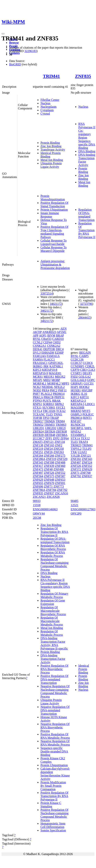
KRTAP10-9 (40, 373)
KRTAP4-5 (78, 404)
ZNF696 (38, 486)
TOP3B (38, 418)
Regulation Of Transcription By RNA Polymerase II (87, 230)
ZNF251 (38, 452)
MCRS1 (38, 377)
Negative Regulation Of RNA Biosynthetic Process (55, 727)
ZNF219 (38, 449)
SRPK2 (59, 404)
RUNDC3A (78, 425)
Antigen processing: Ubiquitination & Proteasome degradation (55, 265)
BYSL (37, 339)
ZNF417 (38, 466)
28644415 (84, 318)
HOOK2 (84, 387)
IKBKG (38, 366)
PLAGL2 (46, 394)
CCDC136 (77, 359)
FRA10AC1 (40, 363)
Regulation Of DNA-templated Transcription (86, 215)
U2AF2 (82, 452)
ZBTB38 (61, 432)
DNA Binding (87, 151)
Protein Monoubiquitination (53, 198)
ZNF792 (62, 490)
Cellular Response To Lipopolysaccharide (54, 242)
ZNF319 (51, 459)
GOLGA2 (85, 377)
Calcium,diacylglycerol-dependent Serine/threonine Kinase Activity (55, 774)
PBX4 (46, 390)
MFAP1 (38, 380)
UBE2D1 (39, 428)
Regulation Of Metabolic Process (52, 633)
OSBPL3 (76, 414)
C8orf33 (46, 339)
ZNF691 (60, 483)
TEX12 (85, 438)
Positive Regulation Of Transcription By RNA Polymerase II (54, 796)
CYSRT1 (76, 373)
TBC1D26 (49, 411)
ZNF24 (48, 449)
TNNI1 (58, 414)
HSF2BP (87, 390)
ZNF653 (60, 480)
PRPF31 (59, 397)
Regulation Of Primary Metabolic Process (54, 595)
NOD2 (37, 390)
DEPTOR (49, 349)
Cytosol (45, 114)
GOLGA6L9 (79, 380)
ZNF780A (39, 490)
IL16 (84, 394)
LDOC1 (90, 404)
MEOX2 (60, 377)
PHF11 (62, 390)
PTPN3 (37, 401)
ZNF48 (48, 469)
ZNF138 (38, 445)
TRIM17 (38, 421)
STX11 (37, 408)
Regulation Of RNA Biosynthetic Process (53, 547)
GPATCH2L (56, 363)
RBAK (56, 401)
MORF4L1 (40, 383)
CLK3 (91, 370)
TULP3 (87, 449)
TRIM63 (61, 425)
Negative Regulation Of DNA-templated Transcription (55, 710)
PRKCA (38, 397)
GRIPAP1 (77, 383)
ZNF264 (38, 456)
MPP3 (65, 383)
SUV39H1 (49, 408)
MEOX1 (49, 377)
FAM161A (53, 356)
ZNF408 (60, 462)
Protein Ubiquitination (54, 210)
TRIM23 (76, 445)
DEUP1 (87, 373)
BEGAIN (85, 353)
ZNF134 (60, 442)
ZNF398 (49, 462)
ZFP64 (64, 438)
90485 (75, 501)
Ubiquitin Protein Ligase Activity (51, 165)
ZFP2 (56, 438)
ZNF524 (87, 462)
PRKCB (48, 397)
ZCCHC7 (39, 438)
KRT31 (84, 397)
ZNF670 (49, 483)
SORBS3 (48, 404)
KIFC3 (37, 370)
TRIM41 (51, 76)
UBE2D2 (51, 428)
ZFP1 (49, 438)
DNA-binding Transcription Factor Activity (53, 659)
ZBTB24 (38, 432)
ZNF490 (59, 469)
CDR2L (90, 366)
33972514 (47, 293)
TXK (74, 452)
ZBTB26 (50, 432)
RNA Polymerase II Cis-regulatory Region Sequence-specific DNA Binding (87, 136)
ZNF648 (49, 480)
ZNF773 (59, 486)
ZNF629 (38, 480)
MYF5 (86, 411)
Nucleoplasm (48, 107)
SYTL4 (37, 411)
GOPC (91, 380)
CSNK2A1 (40, 346)
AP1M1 (62, 332)
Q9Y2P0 (76, 513)
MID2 (47, 380)
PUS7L (47, 401)
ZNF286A (39, 459)
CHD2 (57, 342)
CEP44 (48, 342)
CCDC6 (88, 363)
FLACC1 (49, 359)
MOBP (56, 380)
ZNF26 (48, 452)
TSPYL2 (76, 449)
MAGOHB (77, 408)
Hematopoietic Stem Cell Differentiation (53, 825)
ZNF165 (49, 445)
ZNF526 (49, 473)
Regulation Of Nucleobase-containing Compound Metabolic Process (55, 564)
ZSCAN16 (61, 493)
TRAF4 (83, 442)
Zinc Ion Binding (51, 146)
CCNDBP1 (78, 366)
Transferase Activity (53, 150)
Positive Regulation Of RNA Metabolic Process (55, 736)
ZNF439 (49, 466)
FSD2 (74, 377)
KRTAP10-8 (50, 370)
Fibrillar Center (50, 100)
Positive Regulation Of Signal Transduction (54, 204)
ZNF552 (60, 473)
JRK (46, 366)
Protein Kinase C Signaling (51, 805)
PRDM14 (59, 394)
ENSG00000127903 (83, 509)
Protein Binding (50, 143)
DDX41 (38, 349)
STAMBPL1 (78, 435)
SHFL (88, 428)
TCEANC (39, 414)
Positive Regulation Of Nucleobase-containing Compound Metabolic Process (55, 815)
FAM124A (39, 356)
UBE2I (61, 428)
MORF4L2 (54, 383)
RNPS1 (37, 404)
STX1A (75, 438)
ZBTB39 (38, 435)
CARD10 (58, 339)
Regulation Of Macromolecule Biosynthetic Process (53, 611)
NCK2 (37, 387)
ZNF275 (60, 456)
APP (36, 335)
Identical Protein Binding (84, 669)
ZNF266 (49, 456)
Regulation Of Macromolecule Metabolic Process (52, 621)
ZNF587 (60, 476)
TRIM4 (60, 421)
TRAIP (55, 418)
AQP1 (43, 335)
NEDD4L (48, 387)
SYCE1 (61, 408)
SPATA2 (76, 432)
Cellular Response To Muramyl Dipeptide (54, 249)
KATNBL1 (56, 366)
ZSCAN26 (53, 497)
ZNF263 (59, 452)
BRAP (60, 335)
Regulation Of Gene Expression (53, 602)
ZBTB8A (62, 435)
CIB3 (83, 370)
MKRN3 (76, 411)
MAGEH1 (55, 373)
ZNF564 (38, 476)
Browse (14, 43)
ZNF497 (38, 473)
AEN (63, 329)
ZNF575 (49, 476)
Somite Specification (53, 830)
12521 (75, 505)
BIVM (51, 335)
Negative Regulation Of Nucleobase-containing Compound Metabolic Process (55, 691)
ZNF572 (76, 469)
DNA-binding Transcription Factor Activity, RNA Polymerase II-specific (54, 643)
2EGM (37, 518)
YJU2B (75, 456)
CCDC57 (76, 363)
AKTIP (37, 332)
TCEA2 (61, 411)
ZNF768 (85, 473)
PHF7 (36, 394)
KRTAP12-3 (78, 401)
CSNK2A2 (54, 346)
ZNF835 (83, 76)
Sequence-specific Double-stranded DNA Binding (54, 751)
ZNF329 (62, 459)
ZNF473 (38, 469)
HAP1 (75, 387)
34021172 (56, 304)
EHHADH (48, 353)
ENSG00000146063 (45, 509)
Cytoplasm (47, 110)
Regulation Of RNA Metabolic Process (53, 554)
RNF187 (76, 421)
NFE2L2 (59, 387)
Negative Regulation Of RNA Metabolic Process (55, 743)
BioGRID (15, 64)
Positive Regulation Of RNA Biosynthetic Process (54, 669)
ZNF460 (60, 466)
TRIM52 (38, 425)
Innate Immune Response (50, 215)
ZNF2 (59, 445)
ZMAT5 (38, 442)
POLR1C (88, 414)
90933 (37, 501)
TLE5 (49, 414)
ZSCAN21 (39, 497)
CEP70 (75, 370)
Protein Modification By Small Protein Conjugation (53, 786)
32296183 (30, 51)
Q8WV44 (39, 513)
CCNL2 (38, 342)
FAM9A (38, 359)
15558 (37, 505)
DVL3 (37, 353)
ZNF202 (76, 459)
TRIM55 (50, 425)
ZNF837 (49, 493)
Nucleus (45, 103)
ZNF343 (38, 462)
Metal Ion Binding (52, 160)
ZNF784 (51, 490)
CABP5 (84, 356)
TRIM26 (50, 421)
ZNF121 (48, 442)
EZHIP (59, 353)
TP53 (46, 418)
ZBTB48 (50, 435)
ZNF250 (59, 449)
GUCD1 (88, 383)
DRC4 (60, 349)
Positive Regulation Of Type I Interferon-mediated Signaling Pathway (54, 232)
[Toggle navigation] (3, 34)
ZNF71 (48, 486)
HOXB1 (76, 390)
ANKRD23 (49, 332)
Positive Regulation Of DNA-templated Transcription (54, 679)
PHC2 (54, 390)
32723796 (86, 304)
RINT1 (87, 418)
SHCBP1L (77, 428)
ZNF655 (38, 483)
